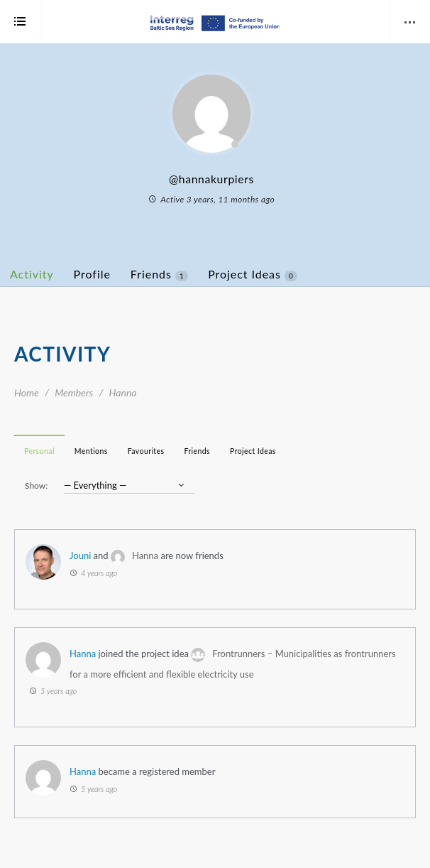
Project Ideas (253, 274)
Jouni (80, 555)
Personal (39, 451)
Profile (92, 274)
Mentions (91, 451)
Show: (36, 485)
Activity (32, 274)
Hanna (145, 555)
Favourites (146, 451)
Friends (159, 274)
